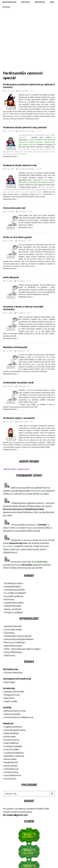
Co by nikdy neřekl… (14, 595)
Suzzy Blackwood (13, 741)
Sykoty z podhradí (13, 575)
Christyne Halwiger (13, 712)
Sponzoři (52, 2)
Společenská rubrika (14, 568)
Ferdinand (23, 177)
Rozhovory (9, 565)
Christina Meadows (13, 638)
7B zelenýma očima (14, 549)
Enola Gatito (10, 702)
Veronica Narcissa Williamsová (19, 683)
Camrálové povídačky (14, 555)
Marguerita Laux (12, 660)
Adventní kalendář (13, 592)
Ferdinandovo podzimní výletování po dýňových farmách (29, 51)
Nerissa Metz (24, 56)
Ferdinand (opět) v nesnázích (19, 383)
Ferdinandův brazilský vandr (18, 348)
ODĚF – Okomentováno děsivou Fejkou (22, 614)
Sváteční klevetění (13, 571)
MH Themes (48, 857)
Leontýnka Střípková (14, 718)
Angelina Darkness (13, 692)
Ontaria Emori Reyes (27, 96)
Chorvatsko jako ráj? (14, 173)
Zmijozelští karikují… (14, 618)
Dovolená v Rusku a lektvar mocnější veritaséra (23, 273)
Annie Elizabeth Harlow (15, 695)
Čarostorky (9, 598)
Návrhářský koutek (13, 611)
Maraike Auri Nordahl (14, 657)
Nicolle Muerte (11, 728)
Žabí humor (10, 621)
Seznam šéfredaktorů (40, 2)
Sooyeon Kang (11, 738)
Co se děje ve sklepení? (15, 558)
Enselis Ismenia (12, 705)
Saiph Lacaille (23, 387)
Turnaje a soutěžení (13, 578)
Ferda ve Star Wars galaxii (17, 203)
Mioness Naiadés (13, 680)
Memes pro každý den (15, 608)
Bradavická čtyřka (13, 552)
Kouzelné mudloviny (14, 562)
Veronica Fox (10, 744)
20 (40, 134)
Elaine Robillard (12, 699)
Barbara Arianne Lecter (15, 676)
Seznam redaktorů (25, 2)
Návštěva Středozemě (15, 313)
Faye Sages (10, 648)
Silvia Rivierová (11, 734)
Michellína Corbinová (14, 721)
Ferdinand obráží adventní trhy (20, 131)
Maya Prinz (10, 664)
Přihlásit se (8, 845)
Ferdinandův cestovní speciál (18, 601)
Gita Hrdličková (11, 708)
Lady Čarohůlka (12, 715)
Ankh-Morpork (11, 243)
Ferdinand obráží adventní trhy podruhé (25, 93)
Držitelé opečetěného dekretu (9, 2)
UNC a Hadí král (6, 7)
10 (40, 96)
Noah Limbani (11, 731)
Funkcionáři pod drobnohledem (19, 605)
